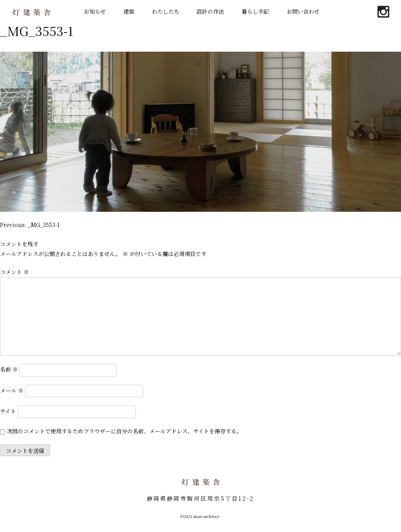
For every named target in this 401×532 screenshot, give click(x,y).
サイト (8, 411)
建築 (129, 11)
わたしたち (166, 11)
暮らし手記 (255, 11)
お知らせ (95, 11)
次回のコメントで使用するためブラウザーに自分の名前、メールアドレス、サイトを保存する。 (124, 431)
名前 (9, 369)
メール (12, 390)
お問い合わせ (303, 11)
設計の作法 (210, 11)
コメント (14, 272)
